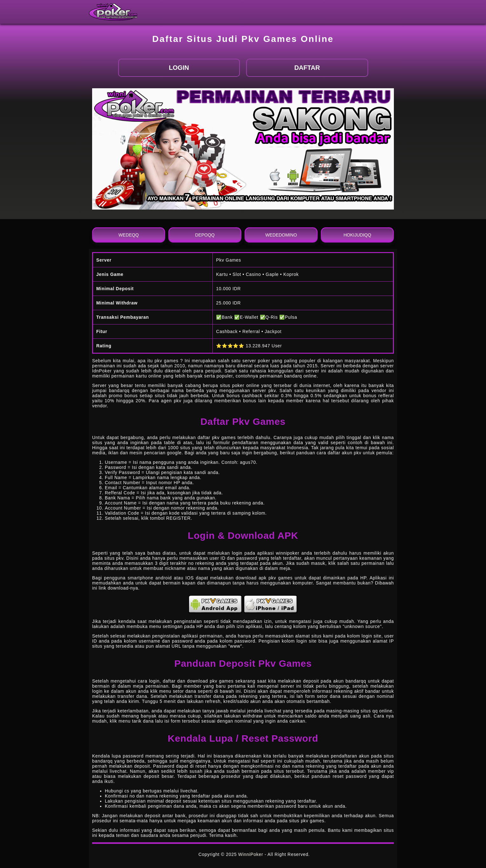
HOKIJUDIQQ (357, 235)
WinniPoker (251, 854)
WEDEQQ (129, 235)
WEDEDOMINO (281, 235)
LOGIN (179, 68)
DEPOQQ (205, 235)
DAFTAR (307, 68)
